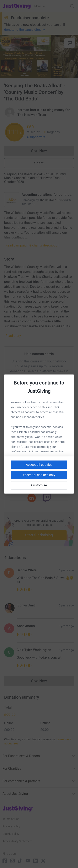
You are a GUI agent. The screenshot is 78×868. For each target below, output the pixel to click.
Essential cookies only (39, 475)
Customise (39, 485)
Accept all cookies (39, 465)
